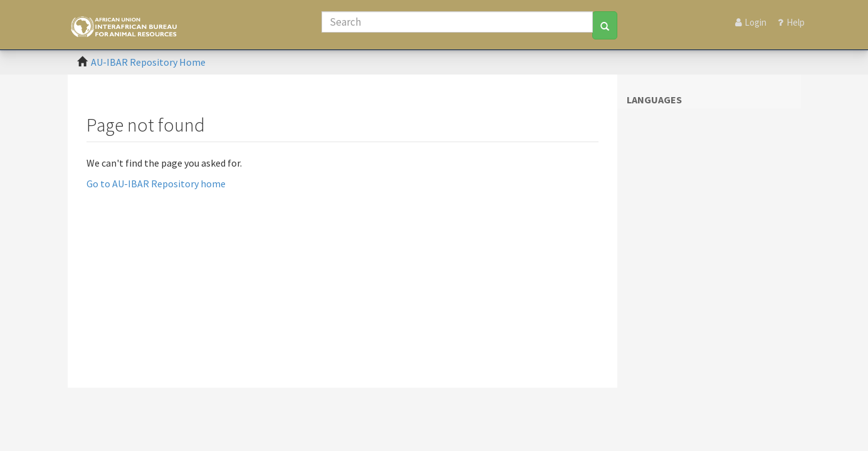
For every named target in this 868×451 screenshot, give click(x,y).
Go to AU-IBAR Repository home (156, 184)
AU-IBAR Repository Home (148, 62)
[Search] (458, 22)
